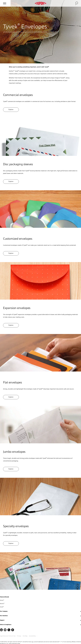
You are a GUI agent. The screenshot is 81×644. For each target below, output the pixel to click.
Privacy (19, 636)
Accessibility (33, 636)
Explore (11, 110)
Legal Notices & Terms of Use (8, 636)
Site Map (25, 636)
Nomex (2, 604)
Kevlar (2, 600)
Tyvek (2, 607)
